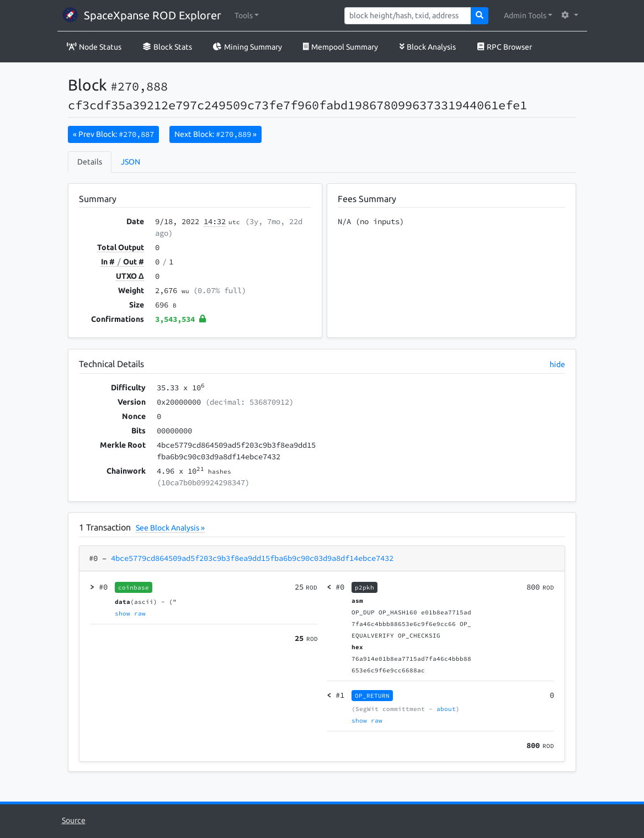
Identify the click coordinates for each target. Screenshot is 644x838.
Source (74, 820)
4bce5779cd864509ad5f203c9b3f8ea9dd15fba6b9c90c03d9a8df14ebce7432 (252, 558)
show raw (130, 613)
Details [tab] (90, 162)
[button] (247, 16)
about (446, 709)
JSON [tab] (131, 162)
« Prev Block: (113, 134)
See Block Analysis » (170, 528)
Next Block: (215, 134)
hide (557, 364)
